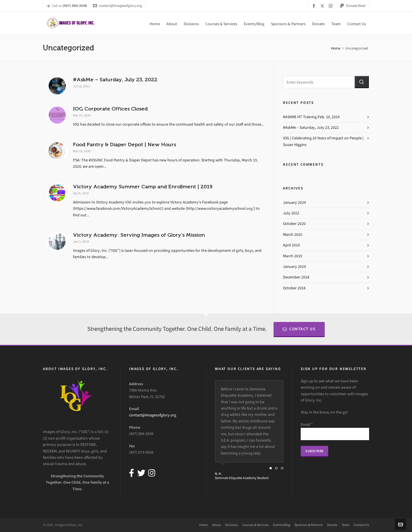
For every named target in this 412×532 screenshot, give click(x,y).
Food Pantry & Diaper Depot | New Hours (124, 145)
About (216, 525)
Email (307, 425)
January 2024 (294, 202)
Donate (332, 525)
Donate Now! (353, 6)
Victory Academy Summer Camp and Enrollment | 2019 (143, 187)
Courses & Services (255, 525)
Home (336, 48)
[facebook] (315, 6)
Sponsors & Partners (309, 525)
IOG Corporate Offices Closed (110, 109)
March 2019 (293, 256)
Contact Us (299, 329)
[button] (362, 82)
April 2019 (291, 245)
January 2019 (294, 267)
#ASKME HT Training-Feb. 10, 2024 (311, 117)
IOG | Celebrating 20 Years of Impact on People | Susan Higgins (323, 141)
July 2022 (291, 213)
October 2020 (294, 224)
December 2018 (296, 277)
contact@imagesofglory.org (118, 6)
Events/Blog (282, 525)
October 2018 (294, 288)
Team (345, 525)
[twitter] (323, 6)
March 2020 (293, 235)
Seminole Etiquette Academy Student (242, 478)
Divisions (232, 525)
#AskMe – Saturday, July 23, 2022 (115, 80)
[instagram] (331, 6)
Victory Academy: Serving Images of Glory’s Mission (139, 235)
